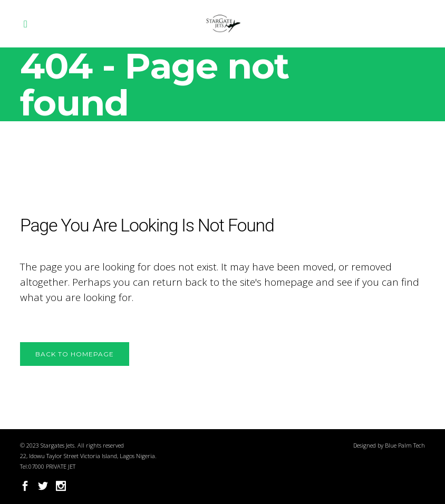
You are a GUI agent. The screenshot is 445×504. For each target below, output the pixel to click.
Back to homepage (75, 354)
